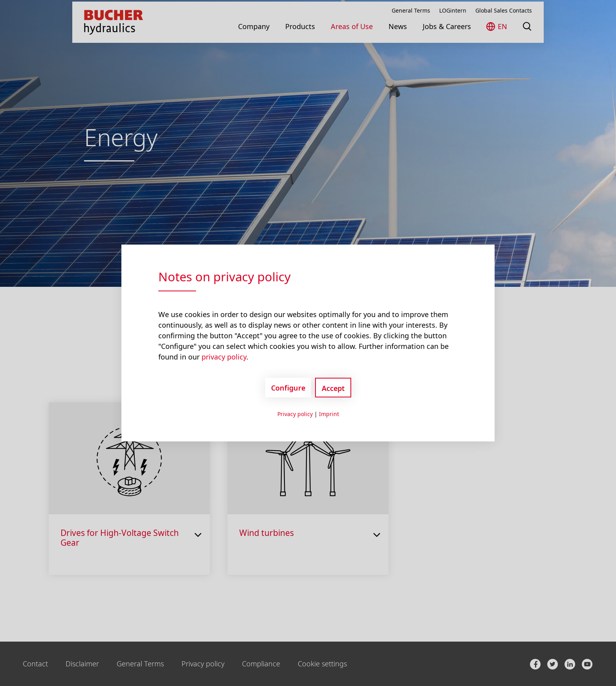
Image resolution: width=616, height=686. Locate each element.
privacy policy (224, 357)
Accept (333, 388)
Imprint (329, 414)
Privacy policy (295, 414)
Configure (288, 387)
